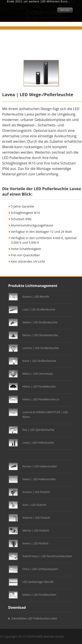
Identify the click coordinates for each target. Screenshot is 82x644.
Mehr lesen (65, 10)
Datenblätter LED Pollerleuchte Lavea (34, 618)
